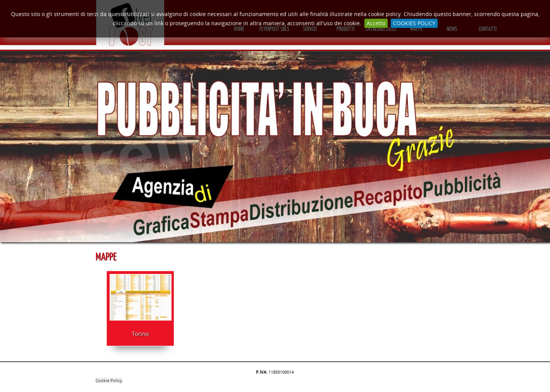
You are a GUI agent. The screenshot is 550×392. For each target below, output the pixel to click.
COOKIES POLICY (414, 23)
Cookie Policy (109, 380)
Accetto (376, 23)
